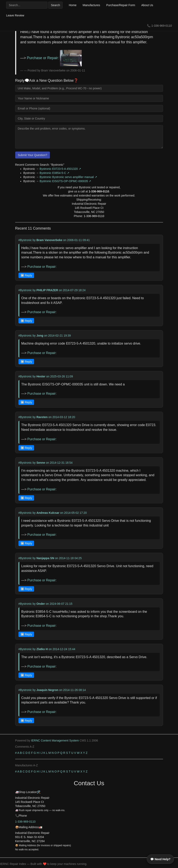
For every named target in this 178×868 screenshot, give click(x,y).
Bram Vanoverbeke (49, 240)
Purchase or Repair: (54, 58)
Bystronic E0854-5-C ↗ (55, 173)
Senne (41, 463)
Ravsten (42, 417)
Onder (41, 604)
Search (55, 5)
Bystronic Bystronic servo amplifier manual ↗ (68, 177)
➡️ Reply (26, 275)
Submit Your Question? (33, 155)
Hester (41, 376)
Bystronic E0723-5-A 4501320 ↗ (60, 169)
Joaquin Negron (47, 690)
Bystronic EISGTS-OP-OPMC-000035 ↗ (65, 181)
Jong (40, 336)
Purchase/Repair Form (121, 5)
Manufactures (91, 5)
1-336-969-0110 (162, 26)
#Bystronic (25, 240)
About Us (147, 5)
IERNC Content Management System (55, 740)
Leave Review (15, 15)
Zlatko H (42, 649)
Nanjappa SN (45, 558)
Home (73, 5)
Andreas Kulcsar (48, 513)
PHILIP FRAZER (47, 290)
